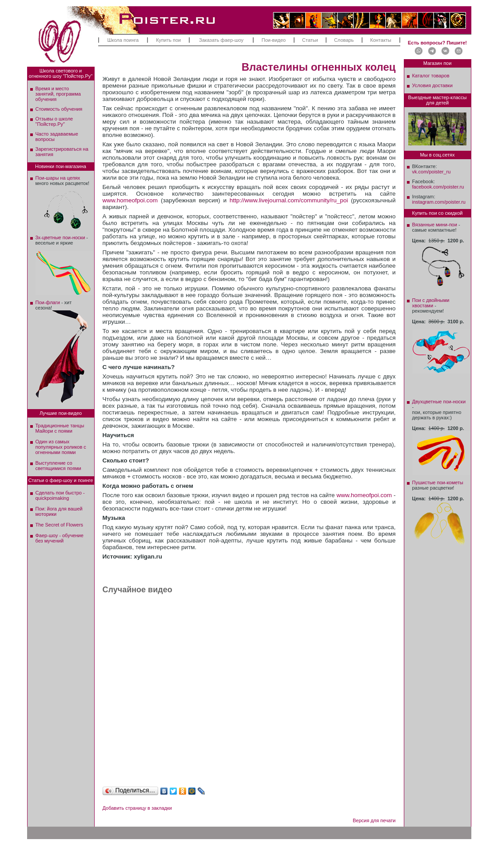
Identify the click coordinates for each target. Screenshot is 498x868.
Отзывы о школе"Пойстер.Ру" (54, 121)
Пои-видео (274, 40)
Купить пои (168, 40)
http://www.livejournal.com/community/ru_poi (289, 200)
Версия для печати (374, 820)
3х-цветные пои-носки (60, 237)
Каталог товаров (431, 76)
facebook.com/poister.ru (438, 187)
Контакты (381, 40)
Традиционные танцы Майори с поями (60, 428)
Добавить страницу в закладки (137, 808)
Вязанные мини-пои (435, 225)
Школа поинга (123, 40)
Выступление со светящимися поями (58, 466)
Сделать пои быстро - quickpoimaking (60, 495)
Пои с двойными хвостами (431, 303)
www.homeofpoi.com (130, 200)
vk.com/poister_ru (432, 172)
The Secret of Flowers (60, 525)
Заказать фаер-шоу (221, 40)
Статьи (310, 40)
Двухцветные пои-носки (439, 402)
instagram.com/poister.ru (439, 202)
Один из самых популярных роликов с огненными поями (61, 447)
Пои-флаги (48, 302)
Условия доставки (432, 85)
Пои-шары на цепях (58, 178)
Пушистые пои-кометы (438, 482)
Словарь (344, 40)
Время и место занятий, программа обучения (58, 94)
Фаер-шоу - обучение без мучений (60, 538)
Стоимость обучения (59, 109)
